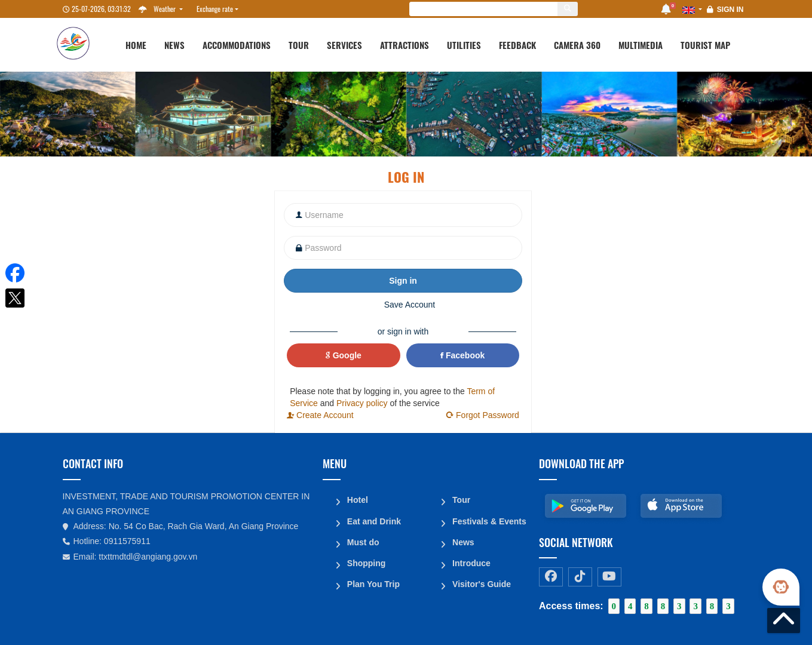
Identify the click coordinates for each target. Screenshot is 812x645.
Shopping (366, 560)
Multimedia (641, 45)
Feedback (517, 45)
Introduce (471, 560)
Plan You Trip (373, 580)
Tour (299, 45)
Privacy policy (362, 403)
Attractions (405, 45)
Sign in (730, 10)
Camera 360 (577, 45)
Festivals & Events (489, 520)
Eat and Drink (373, 520)
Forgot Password (482, 415)
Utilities (464, 45)
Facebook (462, 355)
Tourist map (705, 45)
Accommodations (237, 45)
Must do (363, 540)
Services (344, 45)
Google (344, 355)
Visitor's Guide (481, 580)
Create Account (320, 415)
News (174, 45)
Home (136, 45)
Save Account (410, 305)
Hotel (357, 499)
